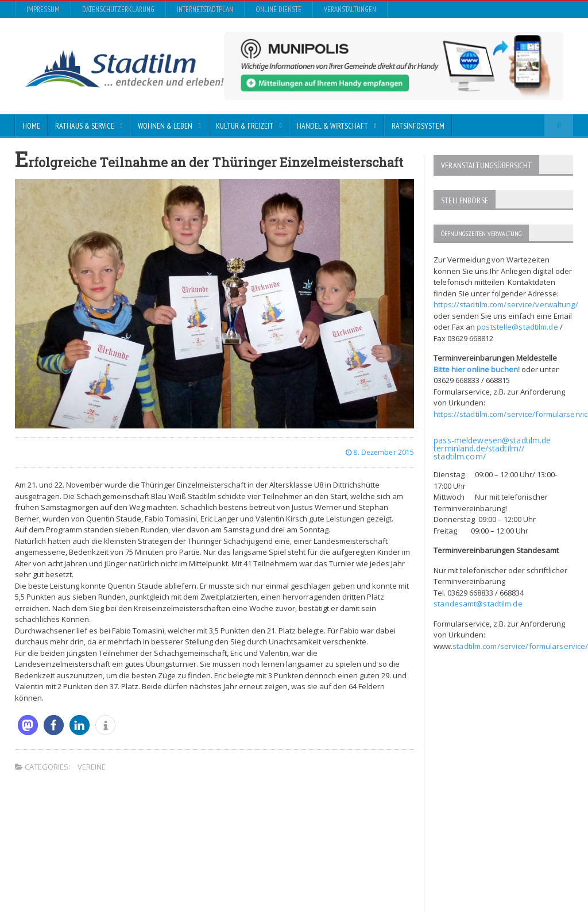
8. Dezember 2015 (380, 452)
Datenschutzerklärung (118, 9)
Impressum (43, 9)
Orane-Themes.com (247, 863)
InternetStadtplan (205, 9)
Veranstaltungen (350, 9)
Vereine (92, 767)
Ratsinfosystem (418, 126)
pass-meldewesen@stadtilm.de (491, 437)
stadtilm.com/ (459, 453)
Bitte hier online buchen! (476, 366)
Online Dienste (278, 9)
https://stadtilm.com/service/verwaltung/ (504, 301)
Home (31, 126)
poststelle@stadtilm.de (517, 323)
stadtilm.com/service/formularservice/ (519, 643)
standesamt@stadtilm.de (477, 600)
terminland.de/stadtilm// (478, 445)
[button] (28, 725)
